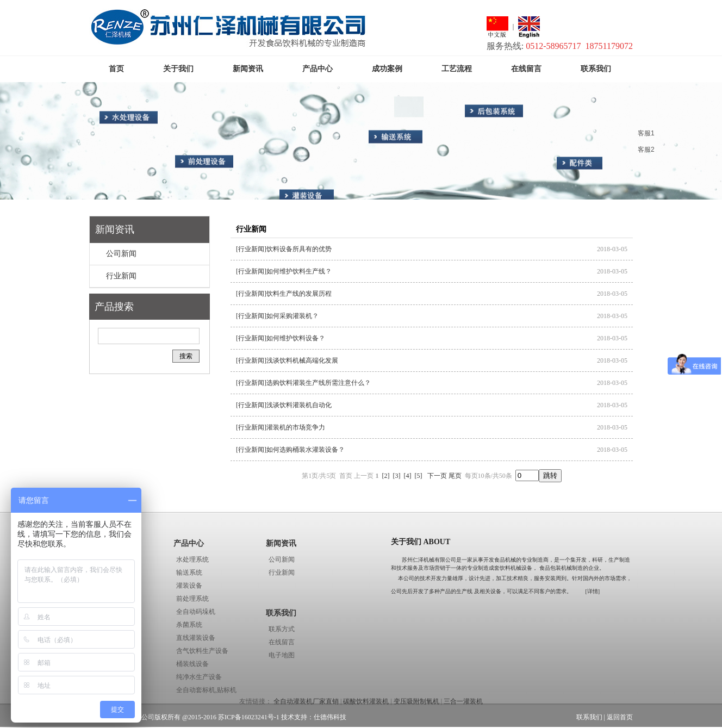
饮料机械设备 (516, 568)
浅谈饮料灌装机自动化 (299, 405)
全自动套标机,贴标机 (206, 690)
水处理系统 (192, 559)
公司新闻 (121, 254)
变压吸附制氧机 (416, 701)
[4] (408, 476)
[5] (419, 476)
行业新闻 (121, 276)
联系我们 (281, 613)
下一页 (437, 476)
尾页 (455, 476)
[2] (386, 476)
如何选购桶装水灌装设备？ (306, 450)
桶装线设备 (192, 664)
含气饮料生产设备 (202, 651)
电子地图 (282, 655)
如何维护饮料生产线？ (299, 271)
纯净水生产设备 (199, 677)
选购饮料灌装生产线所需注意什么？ (319, 383)
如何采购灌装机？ (292, 316)
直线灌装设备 (196, 638)
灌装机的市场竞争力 (296, 427)
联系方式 (282, 629)
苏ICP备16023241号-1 (249, 717)
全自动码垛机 (196, 612)
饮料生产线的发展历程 (299, 294)
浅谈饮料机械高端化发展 (302, 360)
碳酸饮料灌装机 (366, 701)
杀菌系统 (189, 625)
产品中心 (189, 543)
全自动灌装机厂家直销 (306, 701)
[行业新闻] (251, 249)
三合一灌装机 (463, 701)
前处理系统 (192, 599)
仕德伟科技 (330, 717)
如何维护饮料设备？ (296, 338)
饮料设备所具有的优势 (299, 249)
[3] (397, 476)
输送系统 (189, 573)
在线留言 (282, 642)
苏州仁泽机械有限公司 (429, 560)
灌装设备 (189, 586)
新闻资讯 (115, 229)
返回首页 (620, 717)
